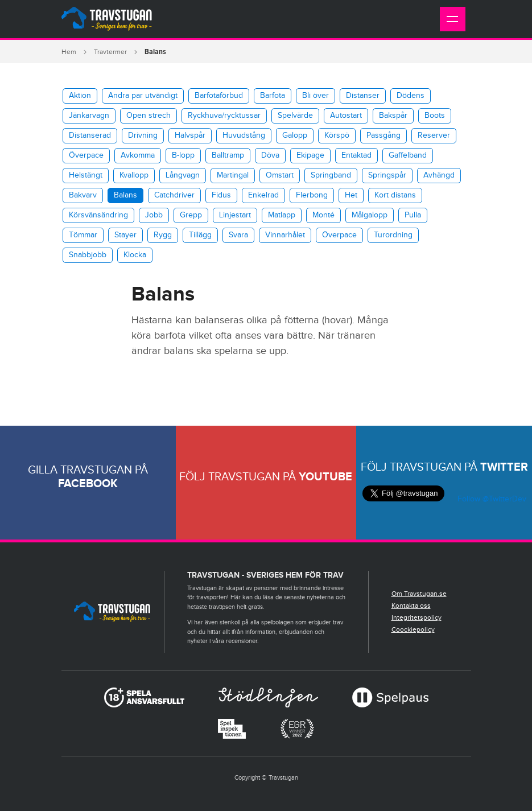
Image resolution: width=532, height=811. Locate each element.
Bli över (316, 96)
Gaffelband (408, 155)
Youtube (325, 477)
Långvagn (183, 175)
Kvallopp (134, 175)
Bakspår (393, 116)
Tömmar (83, 235)
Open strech (149, 116)
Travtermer (110, 52)
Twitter (504, 467)
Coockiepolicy (413, 629)
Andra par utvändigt (143, 96)
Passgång (383, 135)
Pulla (413, 215)
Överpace (86, 155)
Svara (238, 235)
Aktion (80, 96)
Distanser (363, 96)
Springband (331, 175)
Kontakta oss (411, 606)
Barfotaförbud (219, 96)
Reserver (434, 135)
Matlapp (282, 215)
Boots (435, 116)
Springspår (387, 175)
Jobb (154, 215)
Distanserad (90, 135)
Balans (125, 195)
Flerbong (312, 195)
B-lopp (183, 155)
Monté (323, 215)
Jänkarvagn (89, 116)
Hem (69, 52)
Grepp (191, 215)
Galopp (295, 135)
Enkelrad (263, 195)
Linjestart (235, 215)
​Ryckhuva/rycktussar (224, 116)
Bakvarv (83, 195)
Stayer (125, 235)
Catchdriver (174, 195)
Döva (270, 155)
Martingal (233, 175)
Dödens (411, 96)
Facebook (88, 484)
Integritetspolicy (416, 617)
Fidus (221, 195)
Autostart (346, 116)
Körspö (337, 135)
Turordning (393, 235)
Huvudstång (244, 135)
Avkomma (138, 155)
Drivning (143, 135)
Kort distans (395, 195)
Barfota (273, 96)
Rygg (163, 235)
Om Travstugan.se (419, 594)
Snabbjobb (88, 255)
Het (351, 195)
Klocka (135, 255)
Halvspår (190, 135)
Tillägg (200, 235)
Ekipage (310, 155)
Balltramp (228, 155)
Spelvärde (295, 116)
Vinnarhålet (285, 235)
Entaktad (356, 155)
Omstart (280, 175)
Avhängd (439, 175)
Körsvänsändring (98, 215)
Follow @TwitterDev (491, 499)
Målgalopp (370, 215)
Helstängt (86, 175)
